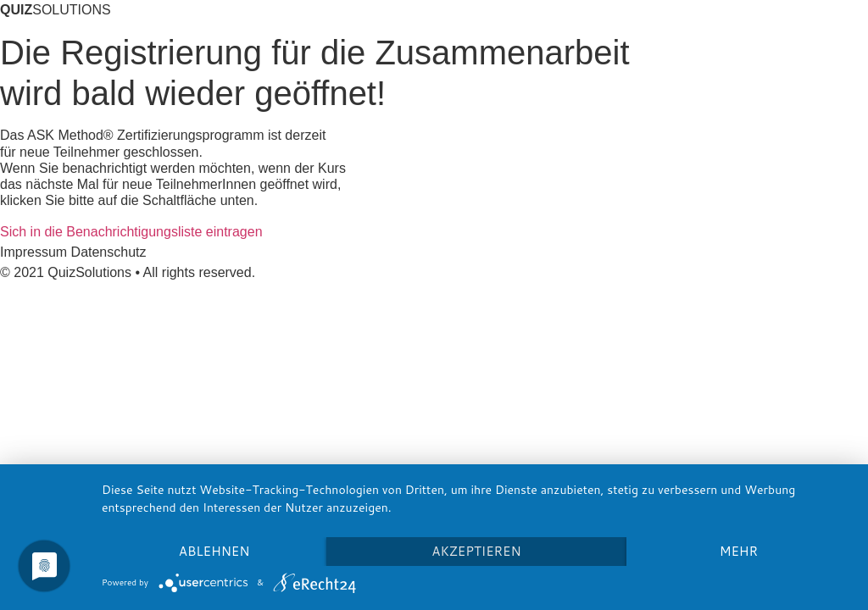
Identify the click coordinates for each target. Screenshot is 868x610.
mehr (739, 551)
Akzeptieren (476, 551)
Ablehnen (214, 551)
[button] (131, 232)
